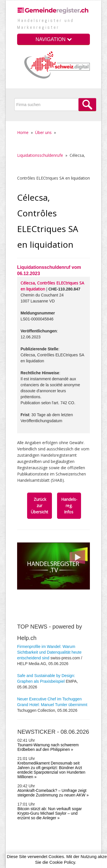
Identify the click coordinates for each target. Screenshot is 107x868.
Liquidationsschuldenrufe (40, 155)
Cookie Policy (62, 862)
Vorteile (24, 830)
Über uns (43, 132)
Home (23, 132)
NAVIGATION (53, 39)
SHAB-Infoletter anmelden (60, 830)
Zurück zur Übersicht (40, 506)
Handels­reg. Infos (69, 506)
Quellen (24, 836)
